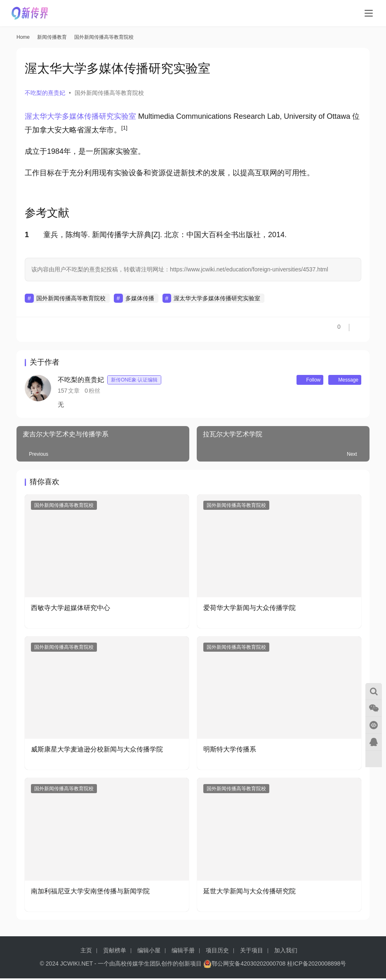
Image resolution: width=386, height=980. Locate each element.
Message (341, 381)
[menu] (369, 13)
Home (23, 37)
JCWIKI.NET (76, 965)
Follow (299, 381)
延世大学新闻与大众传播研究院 (249, 893)
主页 (86, 952)
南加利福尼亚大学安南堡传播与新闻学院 (90, 893)
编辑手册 (183, 952)
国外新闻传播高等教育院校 (109, 93)
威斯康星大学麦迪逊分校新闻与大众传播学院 (97, 751)
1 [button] (27, 235)
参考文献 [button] (47, 213)
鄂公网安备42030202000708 (244, 965)
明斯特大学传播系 (230, 751)
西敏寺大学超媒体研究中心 (71, 609)
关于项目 (252, 952)
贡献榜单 (115, 952)
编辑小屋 (149, 952)
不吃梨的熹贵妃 (45, 93)
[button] (124, 130)
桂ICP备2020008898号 (317, 965)
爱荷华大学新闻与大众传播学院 (249, 609)
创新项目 (190, 965)
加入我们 (286, 952)
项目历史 (217, 952)
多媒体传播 (140, 298)
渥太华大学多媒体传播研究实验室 (80, 116)
